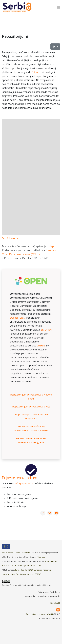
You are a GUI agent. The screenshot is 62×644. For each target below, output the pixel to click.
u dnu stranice (25, 100)
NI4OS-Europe (8, 570)
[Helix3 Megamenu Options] (59, 7)
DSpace (36, 72)
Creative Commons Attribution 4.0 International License (26, 585)
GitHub (41, 345)
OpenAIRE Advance (36, 561)
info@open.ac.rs (24, 483)
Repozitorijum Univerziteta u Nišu (31, 406)
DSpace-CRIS (17, 318)
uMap (50, 246)
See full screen (10, 238)
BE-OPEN (46, 330)
